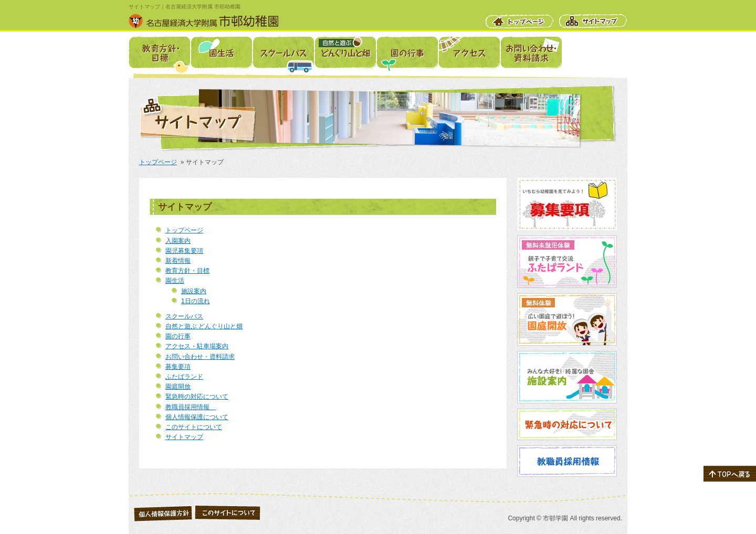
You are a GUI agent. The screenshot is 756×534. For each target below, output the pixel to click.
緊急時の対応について (197, 397)
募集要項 (178, 367)
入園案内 (178, 241)
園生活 (221, 52)
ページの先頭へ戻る (730, 474)
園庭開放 (178, 387)
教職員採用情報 (191, 407)
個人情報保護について (197, 417)
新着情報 (178, 261)
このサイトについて (194, 427)
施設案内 (194, 291)
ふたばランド (184, 377)
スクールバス (283, 52)
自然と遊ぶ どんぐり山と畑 (345, 52)
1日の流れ (196, 301)
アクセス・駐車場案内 (469, 52)
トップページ (520, 21)
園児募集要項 (184, 251)
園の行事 (407, 52)
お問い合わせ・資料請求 (531, 52)
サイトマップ (593, 21)
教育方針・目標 (159, 52)
